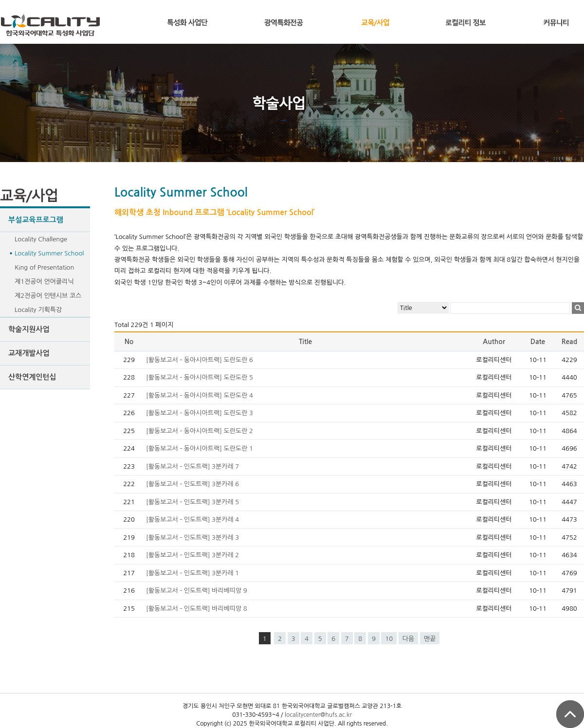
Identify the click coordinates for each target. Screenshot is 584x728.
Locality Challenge (41, 239)
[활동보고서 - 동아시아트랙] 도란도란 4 (200, 395)
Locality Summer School (49, 253)
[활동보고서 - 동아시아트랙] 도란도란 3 (200, 413)
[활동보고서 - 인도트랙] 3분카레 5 (192, 502)
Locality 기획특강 (38, 310)
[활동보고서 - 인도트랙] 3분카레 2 (192, 555)
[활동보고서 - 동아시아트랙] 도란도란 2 (200, 431)
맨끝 (430, 639)
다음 (408, 639)
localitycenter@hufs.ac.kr (318, 715)
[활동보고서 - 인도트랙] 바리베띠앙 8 (197, 609)
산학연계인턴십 (32, 377)
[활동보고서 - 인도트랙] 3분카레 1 (192, 573)
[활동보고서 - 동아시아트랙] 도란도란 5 (200, 377)
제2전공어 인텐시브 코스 (48, 296)
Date (538, 342)
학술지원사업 (29, 329)
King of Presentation (44, 267)
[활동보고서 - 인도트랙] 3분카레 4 (192, 519)
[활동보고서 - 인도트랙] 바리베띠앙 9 (197, 591)
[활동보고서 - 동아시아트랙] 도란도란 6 (200, 360)
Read (569, 342)
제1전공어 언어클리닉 (44, 282)
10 (389, 639)
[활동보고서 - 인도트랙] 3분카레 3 (192, 537)
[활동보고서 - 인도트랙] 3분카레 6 (192, 484)
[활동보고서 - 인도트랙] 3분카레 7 (192, 466)
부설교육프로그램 (36, 220)
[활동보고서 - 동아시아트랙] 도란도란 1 (200, 448)
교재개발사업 (29, 353)
